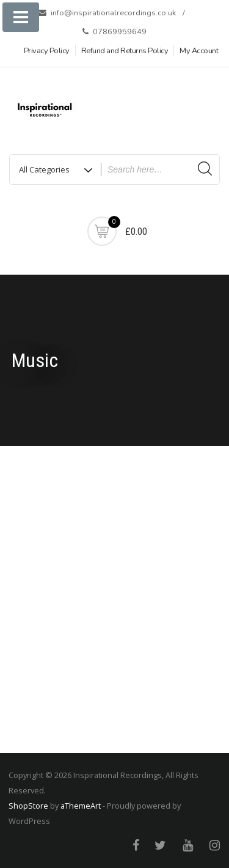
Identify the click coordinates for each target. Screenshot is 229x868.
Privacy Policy (47, 51)
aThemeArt (81, 806)
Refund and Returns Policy (125, 51)
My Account (199, 51)
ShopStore (28, 806)
